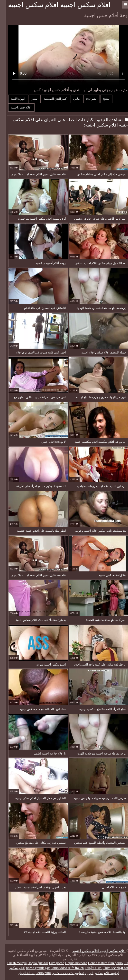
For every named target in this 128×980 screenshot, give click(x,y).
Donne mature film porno (101, 963)
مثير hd (87, 99)
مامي (72, 99)
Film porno (52, 963)
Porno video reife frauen (62, 968)
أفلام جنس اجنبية (17, 108)
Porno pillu (39, 973)
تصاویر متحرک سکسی (63, 973)
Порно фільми (33, 963)
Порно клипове (71, 963)
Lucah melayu (12, 963)
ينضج (102, 99)
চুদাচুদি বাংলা (89, 968)
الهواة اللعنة (14, 99)
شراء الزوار (22, 973)
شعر (30, 99)
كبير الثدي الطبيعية (51, 99)
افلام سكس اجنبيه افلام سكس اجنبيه (55, 5)
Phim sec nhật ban (111, 968)
